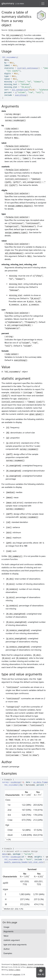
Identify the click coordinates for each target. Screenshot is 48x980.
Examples (8, 953)
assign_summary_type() (16, 233)
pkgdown (17, 975)
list (19, 68)
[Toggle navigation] (43, 4)
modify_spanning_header (16, 862)
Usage (6, 927)
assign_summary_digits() (20, 206)
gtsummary (8, 3)
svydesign (16, 782)
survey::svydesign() (15, 120)
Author (7, 949)
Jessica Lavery (32, 967)
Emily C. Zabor (14, 970)
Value (6, 936)
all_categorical (20, 90)
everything (20, 95)
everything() (21, 360)
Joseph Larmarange (36, 964)
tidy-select (12, 129)
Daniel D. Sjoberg (20, 964)
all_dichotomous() (14, 253)
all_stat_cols (36, 862)
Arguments (9, 931)
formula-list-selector (17, 146)
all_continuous (30, 68)
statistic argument (12, 940)
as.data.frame (40, 782)
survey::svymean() (29, 449)
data (4, 854)
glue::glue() (36, 414)
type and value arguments (15, 945)
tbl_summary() (15, 556)
